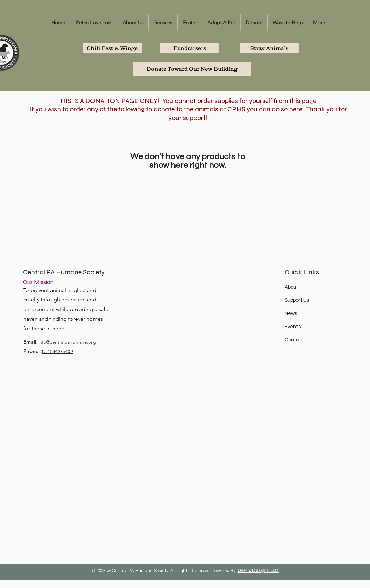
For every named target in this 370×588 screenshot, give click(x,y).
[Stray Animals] (269, 48)
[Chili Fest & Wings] (112, 48)
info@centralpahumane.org (67, 342)
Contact (294, 340)
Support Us (297, 300)
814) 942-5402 (58, 352)
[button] (133, 23)
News (291, 313)
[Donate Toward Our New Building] (192, 69)
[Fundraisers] (190, 48)
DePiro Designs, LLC (258, 571)
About (291, 287)
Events (293, 327)
